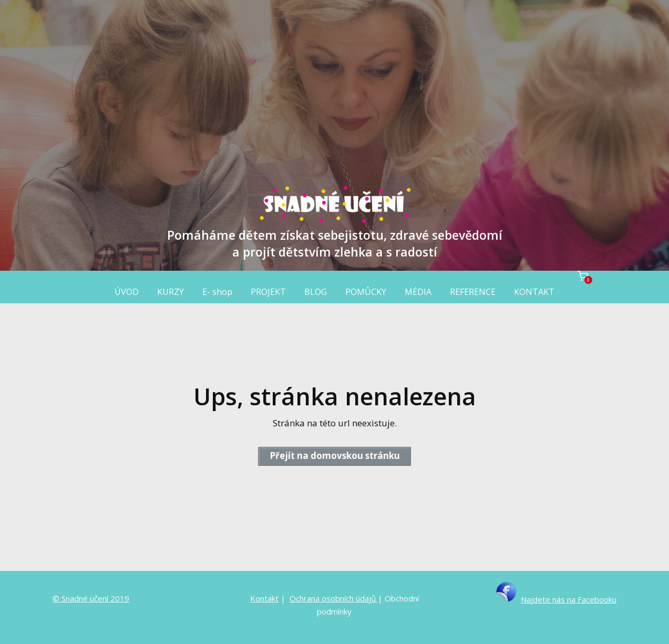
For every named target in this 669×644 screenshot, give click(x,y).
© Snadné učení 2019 (91, 598)
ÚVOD (127, 292)
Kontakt (264, 598)
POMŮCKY (366, 292)
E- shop (217, 292)
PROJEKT (268, 292)
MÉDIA (418, 292)
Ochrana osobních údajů (334, 598)
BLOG (316, 292)
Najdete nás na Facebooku (569, 599)
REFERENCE (473, 292)
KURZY (171, 292)
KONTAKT (534, 292)
